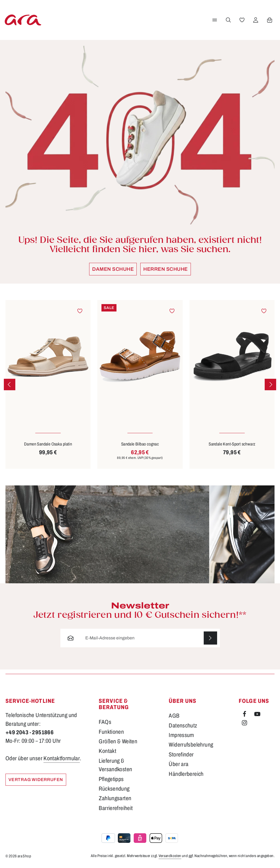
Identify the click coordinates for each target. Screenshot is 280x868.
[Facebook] (245, 715)
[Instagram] (244, 724)
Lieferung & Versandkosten (115, 765)
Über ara (179, 764)
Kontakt (107, 751)
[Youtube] (257, 715)
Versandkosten (170, 856)
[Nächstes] (270, 385)
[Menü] (215, 20)
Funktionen (111, 732)
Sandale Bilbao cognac (140, 444)
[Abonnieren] (210, 638)
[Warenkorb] (270, 20)
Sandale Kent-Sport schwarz (232, 444)
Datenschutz (183, 726)
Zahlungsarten (115, 798)
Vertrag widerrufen (36, 780)
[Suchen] (228, 20)
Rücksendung (114, 789)
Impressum (181, 735)
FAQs (105, 722)
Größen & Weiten (118, 741)
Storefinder (181, 755)
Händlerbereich (186, 774)
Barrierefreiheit (116, 808)
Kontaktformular (62, 758)
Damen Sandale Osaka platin (48, 444)
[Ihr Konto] (256, 20)
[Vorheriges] (10, 385)
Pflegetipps (111, 779)
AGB (174, 716)
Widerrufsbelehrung (191, 745)
